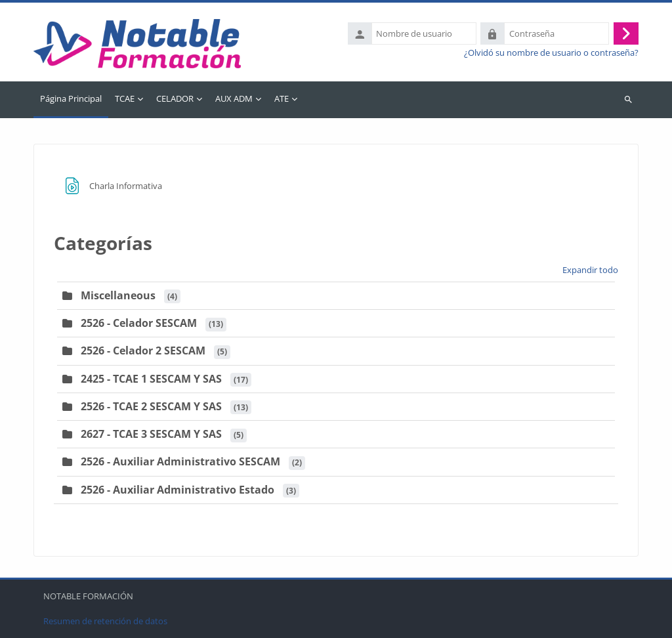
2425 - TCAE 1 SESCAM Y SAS (151, 379)
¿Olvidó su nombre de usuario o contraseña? (551, 53)
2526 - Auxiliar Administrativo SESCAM (180, 461)
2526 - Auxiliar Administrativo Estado (178, 490)
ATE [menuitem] (282, 98)
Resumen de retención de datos (105, 621)
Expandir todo (590, 270)
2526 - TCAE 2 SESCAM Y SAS (151, 406)
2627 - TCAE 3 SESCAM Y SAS (151, 434)
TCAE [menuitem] (125, 98)
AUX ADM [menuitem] (234, 98)
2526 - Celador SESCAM (139, 323)
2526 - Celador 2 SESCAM (143, 351)
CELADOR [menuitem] (175, 98)
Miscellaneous (118, 295)
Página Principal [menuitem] (71, 98)
